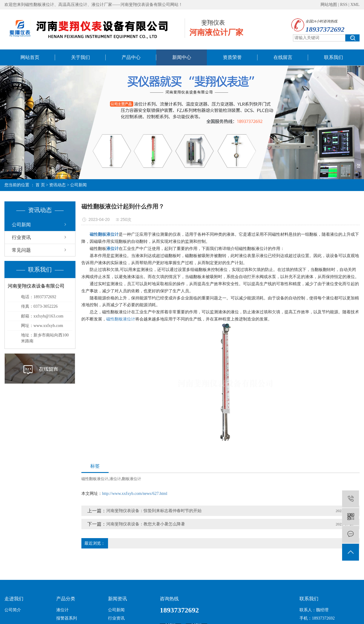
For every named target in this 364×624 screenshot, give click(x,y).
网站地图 (329, 5)
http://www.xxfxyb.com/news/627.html (135, 494)
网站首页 (30, 57)
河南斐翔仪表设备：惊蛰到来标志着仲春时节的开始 (154, 511)
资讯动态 (57, 185)
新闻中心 (182, 57)
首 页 (40, 185)
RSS (344, 5)
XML (355, 5)
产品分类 (66, 599)
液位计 (115, 479)
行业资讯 (21, 237)
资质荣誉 (232, 57)
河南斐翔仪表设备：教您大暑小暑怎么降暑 (146, 524)
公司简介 (13, 610)
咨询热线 (169, 599)
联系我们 (334, 57)
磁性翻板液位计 (121, 319)
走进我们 (14, 599)
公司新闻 (78, 185)
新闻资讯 (117, 599)
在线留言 (283, 57)
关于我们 (80, 57)
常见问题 (21, 250)
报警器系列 (67, 618)
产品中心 (131, 57)
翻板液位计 (132, 479)
